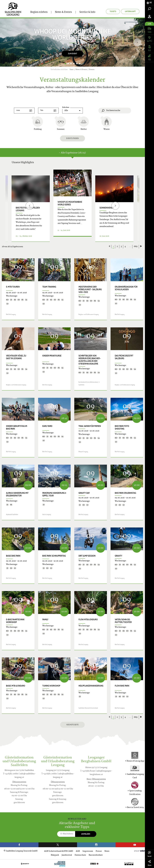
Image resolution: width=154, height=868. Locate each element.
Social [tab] (149, 854)
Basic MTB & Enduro (16, 686)
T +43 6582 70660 (11, 774)
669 (136, 247)
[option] (72, 42)
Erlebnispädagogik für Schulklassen (126, 288)
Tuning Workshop (51, 686)
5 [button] (77, 64)
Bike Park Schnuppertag (54, 556)
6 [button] (80, 64)
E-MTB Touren (13, 287)
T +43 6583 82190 (88, 771)
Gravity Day (84, 493)
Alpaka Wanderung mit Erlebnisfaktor (17, 494)
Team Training (49, 287)
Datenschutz (80, 855)
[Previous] (30, 206)
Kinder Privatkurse (52, 356)
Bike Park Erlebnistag (125, 493)
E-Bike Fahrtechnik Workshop (15, 621)
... (130, 247)
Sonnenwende (107, 208)
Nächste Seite (72, 725)
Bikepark (55, 855)
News (107, 851)
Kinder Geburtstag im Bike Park (17, 427)
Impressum (88, 851)
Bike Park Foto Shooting (122, 427)
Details (73, 239)
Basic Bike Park (13, 556)
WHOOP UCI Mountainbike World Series (70, 203)
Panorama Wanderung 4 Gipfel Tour (54, 494)
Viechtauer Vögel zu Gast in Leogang (16, 357)
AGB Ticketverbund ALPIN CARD (59, 851)
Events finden (73, 138)
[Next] (137, 42)
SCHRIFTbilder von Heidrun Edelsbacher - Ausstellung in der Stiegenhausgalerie (90, 360)
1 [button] (65, 64)
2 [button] (68, 64)
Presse (99, 851)
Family (45, 620)
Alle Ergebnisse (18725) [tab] (72, 153)
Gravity (119, 556)
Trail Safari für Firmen (90, 426)
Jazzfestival (67, 855)
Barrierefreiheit (96, 855)
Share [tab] (149, 863)
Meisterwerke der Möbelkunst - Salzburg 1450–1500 (90, 289)
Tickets (113, 11)
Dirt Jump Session (87, 556)
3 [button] (71, 64)
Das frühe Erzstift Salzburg (124, 357)
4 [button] (74, 64)
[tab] (149, 3)
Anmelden (86, 834)
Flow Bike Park (122, 686)
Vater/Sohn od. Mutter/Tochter (123, 621)
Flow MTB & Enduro (88, 620)
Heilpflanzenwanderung (91, 686)
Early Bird (47, 426)
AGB (78, 851)
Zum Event (73, 54)
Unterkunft (130, 11)
